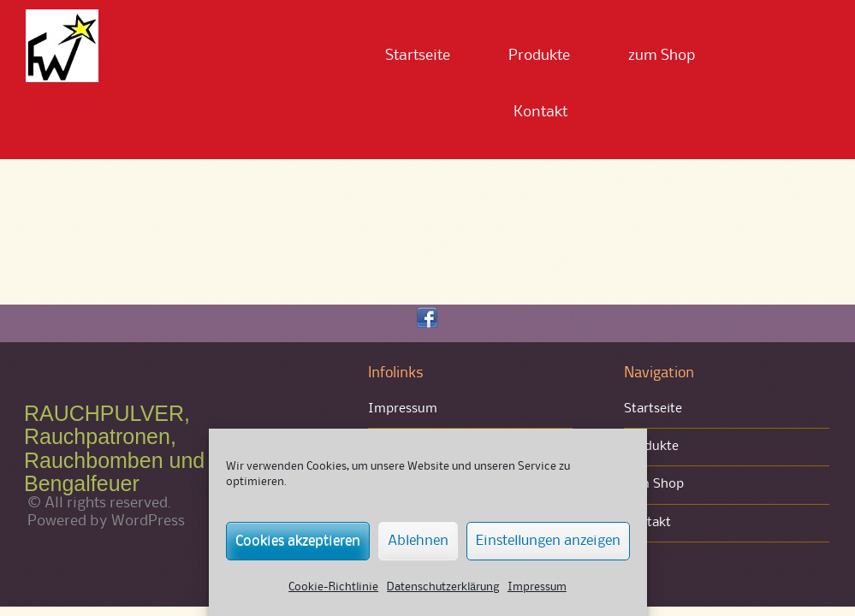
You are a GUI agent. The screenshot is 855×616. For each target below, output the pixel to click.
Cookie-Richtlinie (333, 587)
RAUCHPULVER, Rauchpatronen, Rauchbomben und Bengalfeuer (114, 449)
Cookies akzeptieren (298, 541)
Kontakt (540, 112)
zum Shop (662, 56)
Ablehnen (418, 541)
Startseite (418, 56)
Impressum (537, 587)
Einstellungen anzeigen (548, 541)
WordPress (148, 521)
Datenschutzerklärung (443, 587)
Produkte (539, 56)
